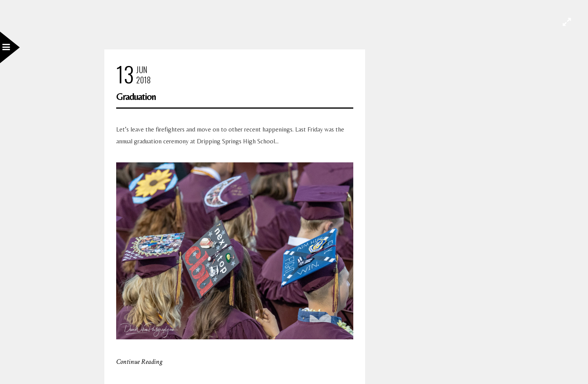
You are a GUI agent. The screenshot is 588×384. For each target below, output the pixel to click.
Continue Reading (139, 362)
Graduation (136, 97)
